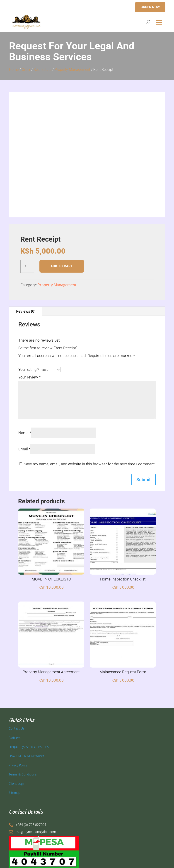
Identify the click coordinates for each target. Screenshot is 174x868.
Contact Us (17, 728)
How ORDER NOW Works (26, 756)
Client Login (17, 784)
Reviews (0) (26, 311)
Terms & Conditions (23, 774)
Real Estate (42, 70)
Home (14, 70)
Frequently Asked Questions (29, 747)
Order (26, 70)
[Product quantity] (27, 266)
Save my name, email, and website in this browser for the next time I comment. (90, 464)
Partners (15, 738)
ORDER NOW (150, 7)
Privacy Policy (18, 765)
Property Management (72, 70)
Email (24, 449)
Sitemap (14, 793)
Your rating (29, 369)
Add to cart (62, 266)
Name (25, 433)
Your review (29, 377)
